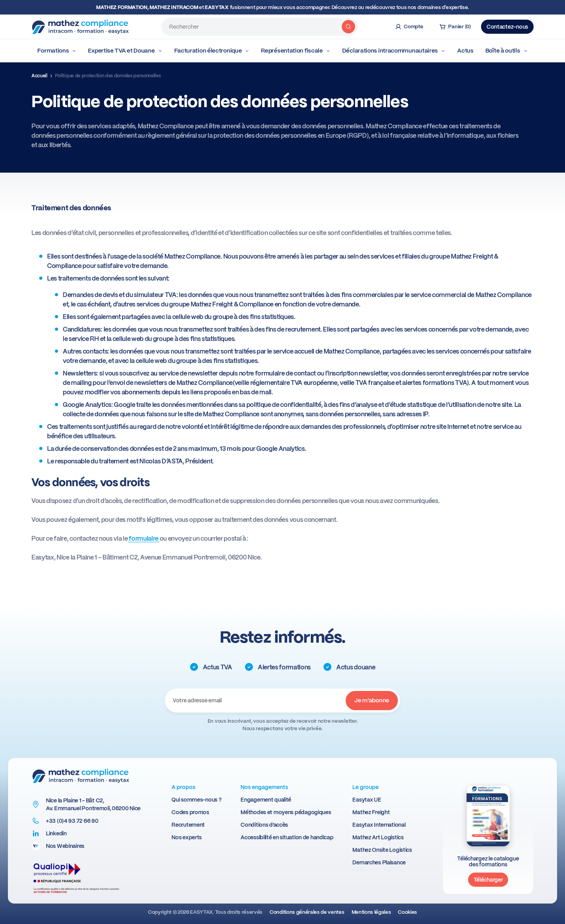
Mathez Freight (371, 812)
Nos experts (187, 837)
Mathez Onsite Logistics (382, 850)
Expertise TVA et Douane (125, 51)
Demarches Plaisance (379, 862)
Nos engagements (264, 787)
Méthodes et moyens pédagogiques (286, 812)
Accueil (39, 76)
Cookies (407, 912)
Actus (465, 51)
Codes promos (190, 812)
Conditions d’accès (264, 825)
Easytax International (379, 825)
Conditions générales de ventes (307, 912)
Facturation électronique (212, 51)
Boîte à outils (507, 51)
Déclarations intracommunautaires (394, 51)
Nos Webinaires (65, 846)
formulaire (143, 539)
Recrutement (188, 825)
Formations (57, 51)
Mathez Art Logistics (378, 837)
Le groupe (365, 787)
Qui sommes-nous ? (196, 800)
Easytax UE (367, 800)
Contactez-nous (507, 27)
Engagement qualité (266, 800)
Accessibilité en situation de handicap (287, 837)
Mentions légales (371, 912)
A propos (183, 787)
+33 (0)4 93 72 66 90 (72, 821)
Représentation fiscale (295, 51)
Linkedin (56, 833)
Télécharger (488, 880)
